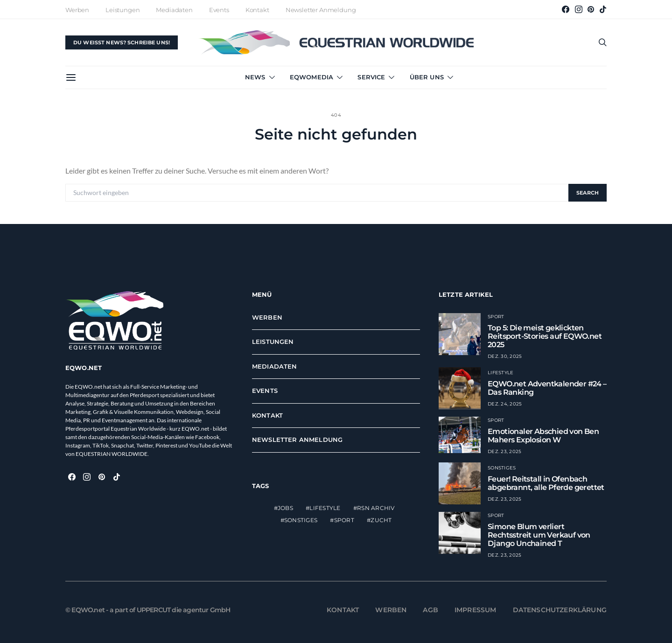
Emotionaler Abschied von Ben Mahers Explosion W (543, 436)
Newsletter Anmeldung (321, 10)
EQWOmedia (311, 77)
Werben (77, 10)
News (255, 77)
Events (219, 10)
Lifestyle (500, 373)
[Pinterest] (591, 9)
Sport (496, 317)
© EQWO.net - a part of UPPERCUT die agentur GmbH (148, 610)
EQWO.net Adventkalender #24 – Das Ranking (547, 388)
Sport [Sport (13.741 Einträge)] (344, 520)
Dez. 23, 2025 (504, 451)
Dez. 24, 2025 (505, 404)
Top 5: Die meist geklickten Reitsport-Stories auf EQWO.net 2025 (545, 336)
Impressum (476, 610)
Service (371, 77)
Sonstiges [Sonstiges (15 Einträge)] (301, 520)
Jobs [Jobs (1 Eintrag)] (285, 508)
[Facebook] (566, 9)
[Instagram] (579, 9)
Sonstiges (502, 468)
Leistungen (122, 10)
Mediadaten (174, 10)
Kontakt (257, 10)
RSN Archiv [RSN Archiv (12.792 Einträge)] (376, 508)
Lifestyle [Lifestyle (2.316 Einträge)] (325, 508)
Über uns (427, 77)
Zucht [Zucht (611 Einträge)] (381, 520)
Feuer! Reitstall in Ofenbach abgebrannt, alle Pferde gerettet (546, 483)
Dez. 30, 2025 (505, 356)
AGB (430, 610)
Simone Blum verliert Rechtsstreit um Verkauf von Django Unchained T (539, 535)
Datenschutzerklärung (560, 610)
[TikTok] (603, 9)
